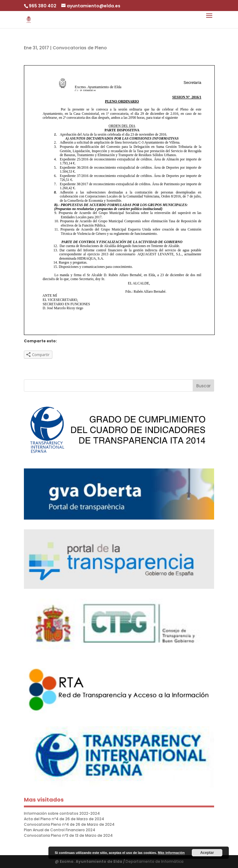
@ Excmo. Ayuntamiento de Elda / (90, 861)
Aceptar (207, 853)
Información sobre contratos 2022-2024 (62, 813)
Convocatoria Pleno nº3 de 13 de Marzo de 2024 (68, 835)
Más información (171, 853)
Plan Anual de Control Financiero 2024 (60, 830)
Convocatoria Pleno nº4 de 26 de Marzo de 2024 (69, 824)
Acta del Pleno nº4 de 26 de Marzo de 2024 (64, 819)
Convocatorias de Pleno (80, 48)
